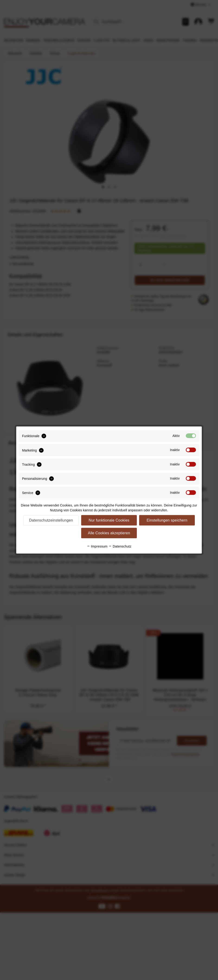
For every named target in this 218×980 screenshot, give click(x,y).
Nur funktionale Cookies (109, 520)
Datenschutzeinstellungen (51, 520)
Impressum (97, 546)
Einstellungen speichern (167, 520)
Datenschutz (120, 546)
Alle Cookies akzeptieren (109, 533)
